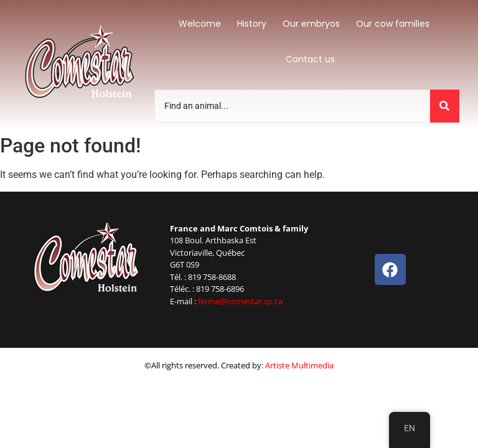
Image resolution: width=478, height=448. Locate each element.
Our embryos (311, 24)
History (252, 24)
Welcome (200, 24)
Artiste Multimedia (299, 365)
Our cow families (393, 24)
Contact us (310, 59)
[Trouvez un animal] (292, 106)
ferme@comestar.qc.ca (240, 301)
